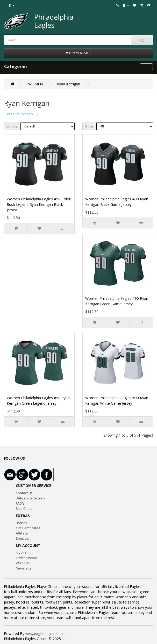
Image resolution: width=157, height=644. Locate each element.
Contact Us (24, 493)
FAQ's (20, 503)
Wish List (23, 563)
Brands (22, 523)
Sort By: (12, 126)
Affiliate (22, 533)
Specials (22, 538)
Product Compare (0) (23, 114)
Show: (90, 126)
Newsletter (24, 568)
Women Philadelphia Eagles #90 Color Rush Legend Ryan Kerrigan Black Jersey (39, 204)
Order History (26, 558)
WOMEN (35, 84)
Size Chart (24, 509)
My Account (25, 553)
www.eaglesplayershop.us (46, 634)
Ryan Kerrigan (68, 84)
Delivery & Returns (30, 498)
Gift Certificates (28, 528)
